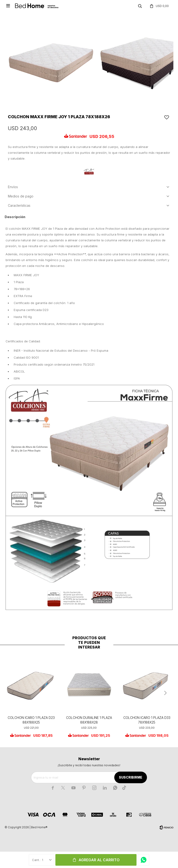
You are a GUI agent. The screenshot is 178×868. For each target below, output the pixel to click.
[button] (165, 693)
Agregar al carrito (99, 860)
